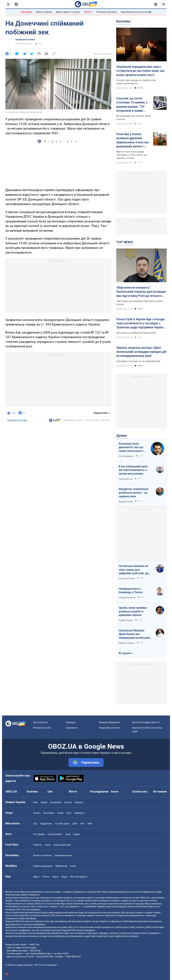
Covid (73, 866)
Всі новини (160, 792)
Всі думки (125, 653)
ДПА (75, 824)
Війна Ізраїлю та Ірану (68, 12)
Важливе (123, 21)
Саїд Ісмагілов (126, 479)
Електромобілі (55, 834)
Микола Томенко (127, 643)
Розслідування (99, 792)
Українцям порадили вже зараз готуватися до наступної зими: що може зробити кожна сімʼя (140, 71)
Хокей (60, 813)
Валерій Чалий (126, 502)
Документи (72, 728)
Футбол (37, 813)
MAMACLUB (61, 866)
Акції (68, 834)
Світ (50, 792)
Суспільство (140, 792)
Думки (121, 435)
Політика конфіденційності (146, 722)
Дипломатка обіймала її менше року (136, 333)
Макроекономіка (63, 855)
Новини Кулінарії (62, 845)
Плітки (46, 877)
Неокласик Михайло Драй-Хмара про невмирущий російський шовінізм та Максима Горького (134, 634)
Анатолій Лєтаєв (127, 579)
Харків (44, 802)
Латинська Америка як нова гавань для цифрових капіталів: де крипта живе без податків (135, 570)
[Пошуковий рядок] (164, 4)
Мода (64, 877)
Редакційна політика (17, 420)
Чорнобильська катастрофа (136, 12)
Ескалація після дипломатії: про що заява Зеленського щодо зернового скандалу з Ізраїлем (132, 447)
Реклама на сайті (42, 728)
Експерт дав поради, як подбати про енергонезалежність (136, 82)
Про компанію (40, 722)
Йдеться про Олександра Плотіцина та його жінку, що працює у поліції (132, 155)
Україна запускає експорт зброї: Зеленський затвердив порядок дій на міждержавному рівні (141, 352)
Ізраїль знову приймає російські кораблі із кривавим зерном (133, 611)
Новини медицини (43, 866)
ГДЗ (35, 824)
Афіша (36, 877)
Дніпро (68, 802)
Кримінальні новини (25, 40)
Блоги (115, 792)
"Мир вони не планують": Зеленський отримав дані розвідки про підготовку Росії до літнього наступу (141, 292)
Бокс (69, 813)
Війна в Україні (44, 12)
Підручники (46, 824)
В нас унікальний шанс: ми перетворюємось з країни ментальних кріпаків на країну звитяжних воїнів (134, 470)
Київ (35, 802)
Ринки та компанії (42, 855)
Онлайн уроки (62, 824)
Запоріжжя (56, 802)
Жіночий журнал (79, 877)
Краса (55, 877)
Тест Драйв (39, 834)
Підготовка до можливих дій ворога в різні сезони (140, 303)
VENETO (88, 12)
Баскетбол (49, 813)
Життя (73, 792)
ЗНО (82, 824)
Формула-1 (80, 813)
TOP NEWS (125, 242)
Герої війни (26, 12)
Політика (32, 792)
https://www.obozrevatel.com (116, 892)
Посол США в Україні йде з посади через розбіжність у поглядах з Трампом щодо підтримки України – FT (141, 323)
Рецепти (37, 845)
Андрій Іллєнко (126, 620)
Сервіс (77, 834)
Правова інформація (109, 722)
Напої (48, 845)
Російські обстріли (106, 12)
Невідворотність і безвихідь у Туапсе (131, 591)
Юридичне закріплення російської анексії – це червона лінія (134, 493)
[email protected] (45, 956)
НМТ (90, 824)
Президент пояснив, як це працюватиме (138, 361)
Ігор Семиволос (126, 456)
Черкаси (79, 802)
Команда (71, 722)
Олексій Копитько (127, 598)
